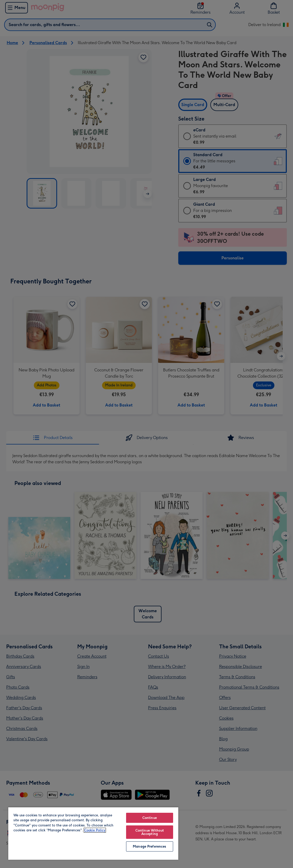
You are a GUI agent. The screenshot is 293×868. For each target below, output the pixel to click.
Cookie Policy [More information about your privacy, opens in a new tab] (95, 830)
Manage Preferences (149, 846)
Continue (150, 818)
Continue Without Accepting (150, 832)
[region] (93, 833)
